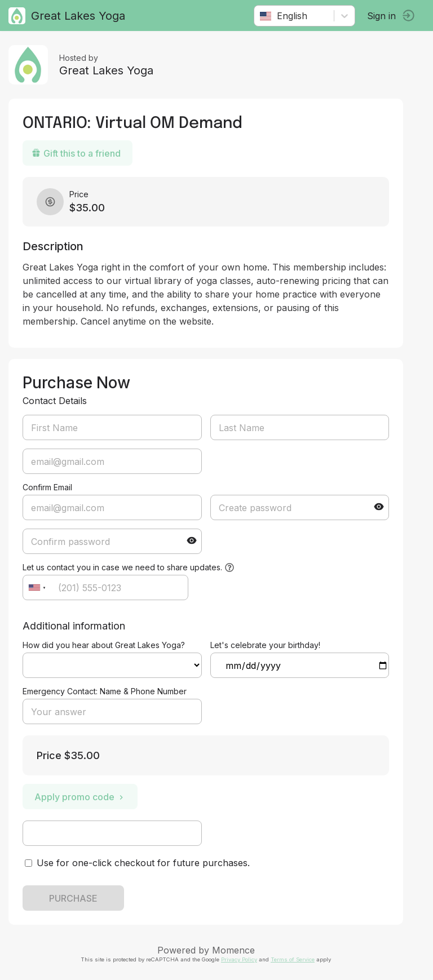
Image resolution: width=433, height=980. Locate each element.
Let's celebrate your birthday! (265, 645)
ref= (112, 665)
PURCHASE (73, 898)
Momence (233, 950)
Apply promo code (80, 797)
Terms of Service (293, 959)
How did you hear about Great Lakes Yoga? (104, 645)
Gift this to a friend (76, 153)
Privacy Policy (239, 959)
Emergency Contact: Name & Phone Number (105, 691)
